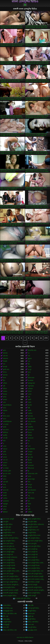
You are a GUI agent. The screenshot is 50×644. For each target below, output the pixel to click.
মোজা (29, 476)
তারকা (5, 446)
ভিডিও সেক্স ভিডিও (33, 622)
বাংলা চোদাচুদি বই (33, 557)
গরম (29, 397)
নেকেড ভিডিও (7, 605)
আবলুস (30, 454)
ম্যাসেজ (30, 463)
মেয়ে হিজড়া (31, 498)
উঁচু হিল (30, 460)
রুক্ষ (29, 507)
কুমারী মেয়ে (6, 370)
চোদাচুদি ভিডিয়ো (7, 535)
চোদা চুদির (6, 522)
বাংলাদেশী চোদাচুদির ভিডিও (10, 593)
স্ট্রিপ (4, 380)
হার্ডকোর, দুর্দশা (7, 471)
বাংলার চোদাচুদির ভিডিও (10, 596)
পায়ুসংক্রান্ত (31, 386)
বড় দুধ (29, 370)
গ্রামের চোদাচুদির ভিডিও (34, 519)
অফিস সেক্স (31, 493)
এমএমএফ (31, 438)
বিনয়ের (5, 394)
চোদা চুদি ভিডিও (32, 627)
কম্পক (5, 454)
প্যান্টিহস (30, 512)
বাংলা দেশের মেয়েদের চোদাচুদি (11, 579)
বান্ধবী (29, 400)
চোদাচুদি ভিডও (7, 530)
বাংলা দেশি (6, 627)
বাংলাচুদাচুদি (6, 625)
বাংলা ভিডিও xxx (8, 608)
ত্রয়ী (4, 386)
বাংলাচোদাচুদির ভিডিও (9, 587)
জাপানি (30, 405)
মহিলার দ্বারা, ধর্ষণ (33, 474)
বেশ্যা (4, 402)
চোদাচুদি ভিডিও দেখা (33, 530)
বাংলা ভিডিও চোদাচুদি (34, 582)
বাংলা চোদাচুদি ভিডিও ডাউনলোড (37, 563)
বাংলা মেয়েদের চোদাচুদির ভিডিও (12, 585)
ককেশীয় (5, 435)
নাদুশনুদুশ (5, 504)
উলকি (4, 427)
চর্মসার (5, 397)
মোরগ (5, 479)
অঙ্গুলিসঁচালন (7, 405)
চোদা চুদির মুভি (7, 527)
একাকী (29, 411)
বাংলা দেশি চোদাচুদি (8, 574)
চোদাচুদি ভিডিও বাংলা (9, 533)
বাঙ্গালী (5, 496)
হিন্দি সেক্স (6, 616)
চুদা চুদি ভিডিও (32, 619)
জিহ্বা (29, 504)
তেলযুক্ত (30, 452)
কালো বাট (6, 490)
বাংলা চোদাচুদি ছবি (33, 555)
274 (46, 338)
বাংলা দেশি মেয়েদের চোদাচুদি (36, 577)
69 (28, 471)
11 (41, 338)
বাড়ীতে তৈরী (31, 419)
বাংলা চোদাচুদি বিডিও (34, 560)
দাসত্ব (4, 485)
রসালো (5, 457)
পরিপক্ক (30, 487)
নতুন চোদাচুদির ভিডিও (9, 541)
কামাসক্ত (5, 375)
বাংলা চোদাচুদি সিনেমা (34, 566)
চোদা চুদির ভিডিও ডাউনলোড (36, 524)
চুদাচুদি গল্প (31, 616)
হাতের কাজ (31, 430)
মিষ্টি (29, 408)
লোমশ (29, 402)
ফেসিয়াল (30, 389)
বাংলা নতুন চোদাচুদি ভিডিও (10, 582)
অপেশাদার (30, 380)
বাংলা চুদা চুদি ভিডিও (33, 608)
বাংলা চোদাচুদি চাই (8, 555)
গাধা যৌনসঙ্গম (32, 422)
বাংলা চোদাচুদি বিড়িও (9, 560)
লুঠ (29, 375)
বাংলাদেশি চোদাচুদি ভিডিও (35, 587)
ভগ (29, 353)
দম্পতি (29, 424)
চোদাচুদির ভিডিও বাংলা (34, 535)
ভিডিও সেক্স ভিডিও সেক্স (10, 614)
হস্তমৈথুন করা (31, 383)
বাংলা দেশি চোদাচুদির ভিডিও (11, 577)
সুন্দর (29, 372)
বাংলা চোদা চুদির (32, 544)
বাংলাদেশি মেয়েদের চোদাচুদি (11, 590)
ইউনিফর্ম (5, 512)
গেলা (29, 446)
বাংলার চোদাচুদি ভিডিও (34, 593)
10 (36, 338)
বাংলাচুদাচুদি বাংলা (8, 611)
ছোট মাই (5, 356)
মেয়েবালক (6, 501)
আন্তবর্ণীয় (30, 427)
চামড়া (4, 408)
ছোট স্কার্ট (5, 482)
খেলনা (29, 394)
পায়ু (29, 496)
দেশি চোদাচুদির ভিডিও (34, 538)
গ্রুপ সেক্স (30, 457)
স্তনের (4, 487)
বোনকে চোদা (31, 614)
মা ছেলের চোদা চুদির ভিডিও (23, 598)
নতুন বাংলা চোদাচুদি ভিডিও (35, 541)
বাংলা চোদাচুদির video (9, 568)
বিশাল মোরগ (6, 416)
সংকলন (5, 391)
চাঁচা (29, 364)
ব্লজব (4, 350)
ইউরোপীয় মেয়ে (32, 350)
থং (28, 443)
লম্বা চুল (30, 485)
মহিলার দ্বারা (31, 378)
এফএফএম (31, 465)
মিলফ (4, 378)
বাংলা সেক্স (31, 625)
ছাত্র (29, 441)
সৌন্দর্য (30, 391)
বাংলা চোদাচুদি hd (33, 549)
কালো (4, 419)
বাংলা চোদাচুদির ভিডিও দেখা (35, 571)
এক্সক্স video (6, 619)
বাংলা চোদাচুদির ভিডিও (25, 1)
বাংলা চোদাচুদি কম (33, 552)
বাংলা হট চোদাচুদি (33, 585)
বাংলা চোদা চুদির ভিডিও (9, 549)
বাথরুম (5, 493)
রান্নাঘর (5, 507)
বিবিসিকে (5, 433)
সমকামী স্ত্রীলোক (7, 422)
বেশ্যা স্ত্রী (5, 438)
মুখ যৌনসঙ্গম (31, 449)
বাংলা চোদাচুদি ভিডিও (9, 563)
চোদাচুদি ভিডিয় (32, 533)
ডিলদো (30, 433)
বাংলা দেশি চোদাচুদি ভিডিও (35, 574)
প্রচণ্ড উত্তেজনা (32, 490)
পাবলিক (5, 498)
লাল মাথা (30, 416)
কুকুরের (30, 359)
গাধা (29, 356)
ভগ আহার (6, 468)
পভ (4, 413)
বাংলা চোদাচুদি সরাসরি (9, 566)
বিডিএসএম (31, 468)
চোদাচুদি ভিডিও (32, 611)
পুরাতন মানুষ (31, 479)
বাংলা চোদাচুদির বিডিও (34, 568)
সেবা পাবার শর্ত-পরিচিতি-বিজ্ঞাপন (25, 637)
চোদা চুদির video (32, 522)
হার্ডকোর (5, 353)
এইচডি (30, 367)
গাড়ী (29, 509)
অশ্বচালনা (5, 359)
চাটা (29, 501)
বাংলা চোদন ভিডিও (8, 544)
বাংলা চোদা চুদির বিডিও (34, 546)
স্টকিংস (5, 389)
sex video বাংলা (32, 630)
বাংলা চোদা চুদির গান (9, 546)
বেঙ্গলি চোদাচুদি (32, 596)
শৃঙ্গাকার (5, 400)
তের (29, 361)
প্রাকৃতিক (30, 413)
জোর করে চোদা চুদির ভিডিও (11, 538)
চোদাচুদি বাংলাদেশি (33, 527)
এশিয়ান (5, 383)
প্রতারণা (5, 463)
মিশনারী (5, 367)
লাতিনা (5, 465)
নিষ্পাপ (5, 372)
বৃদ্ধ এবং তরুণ (7, 474)
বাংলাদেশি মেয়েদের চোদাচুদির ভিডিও (37, 590)
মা (3, 443)
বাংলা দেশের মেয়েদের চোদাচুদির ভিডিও (37, 579)
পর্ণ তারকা (6, 424)
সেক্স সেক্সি (31, 605)
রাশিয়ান (30, 435)
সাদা (4, 364)
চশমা (4, 441)
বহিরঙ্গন (5, 411)
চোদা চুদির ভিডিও (8, 524)
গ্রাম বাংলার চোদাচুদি (8, 519)
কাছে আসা (6, 430)
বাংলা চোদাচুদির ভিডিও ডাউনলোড (12, 571)
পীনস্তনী (5, 361)
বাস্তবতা (5, 449)
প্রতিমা (5, 509)
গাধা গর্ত (5, 460)
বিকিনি (5, 476)
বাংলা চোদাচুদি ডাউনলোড (10, 557)
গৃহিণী (4, 452)
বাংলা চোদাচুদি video (9, 552)
